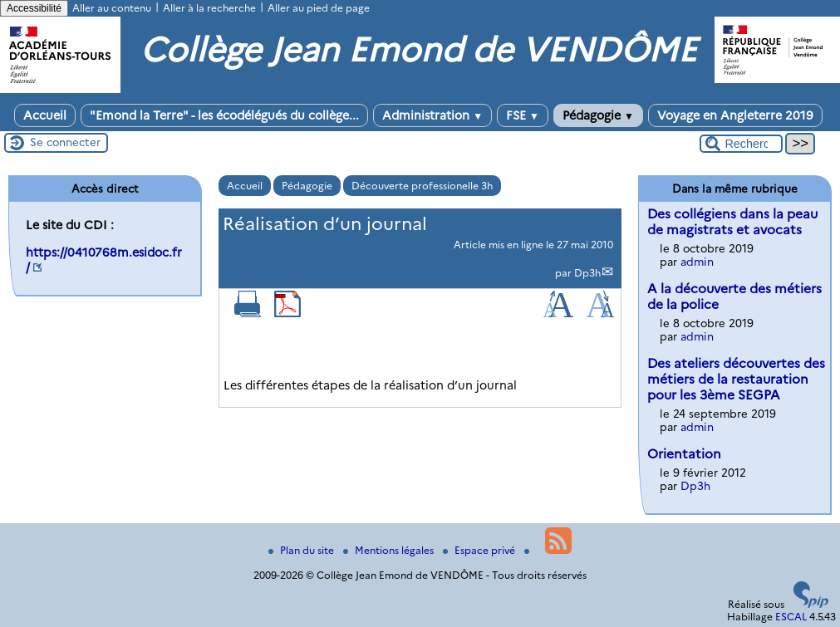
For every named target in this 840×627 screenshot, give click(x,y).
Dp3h (587, 273)
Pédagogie (598, 115)
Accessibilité (34, 8)
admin (697, 262)
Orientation (684, 454)
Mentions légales (390, 550)
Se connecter (65, 142)
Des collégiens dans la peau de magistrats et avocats (732, 222)
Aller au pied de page (319, 8)
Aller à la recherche (209, 8)
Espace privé (480, 550)
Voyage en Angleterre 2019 (735, 115)
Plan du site (302, 550)
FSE (523, 115)
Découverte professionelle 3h (422, 186)
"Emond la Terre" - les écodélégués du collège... (224, 115)
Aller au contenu (112, 8)
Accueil (45, 115)
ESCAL (791, 617)
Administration (432, 115)
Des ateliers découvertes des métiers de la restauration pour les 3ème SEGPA (736, 379)
